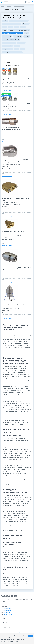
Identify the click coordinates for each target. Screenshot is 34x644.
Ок (31, 636)
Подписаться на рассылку (9, 633)
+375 (7, 609)
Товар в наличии (9, 56)
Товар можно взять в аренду (12, 65)
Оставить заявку (7, 90)
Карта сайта (23, 633)
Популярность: (6, 59)
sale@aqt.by (4, 621)
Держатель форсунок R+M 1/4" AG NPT (15, 232)
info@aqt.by (4, 623)
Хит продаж (7, 62)
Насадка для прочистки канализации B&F (16, 104)
